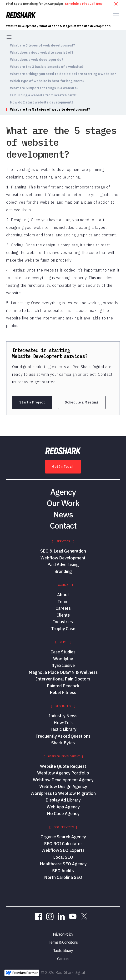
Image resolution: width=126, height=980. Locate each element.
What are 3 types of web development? (43, 45)
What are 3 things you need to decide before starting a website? (63, 74)
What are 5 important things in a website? (44, 88)
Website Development (21, 26)
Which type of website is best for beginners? (47, 81)
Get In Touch (63, 467)
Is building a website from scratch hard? (43, 95)
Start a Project (32, 402)
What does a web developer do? (37, 60)
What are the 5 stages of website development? (75, 26)
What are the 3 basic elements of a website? (47, 67)
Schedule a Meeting (82, 402)
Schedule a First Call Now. (84, 4)
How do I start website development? (42, 102)
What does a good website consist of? (42, 52)
